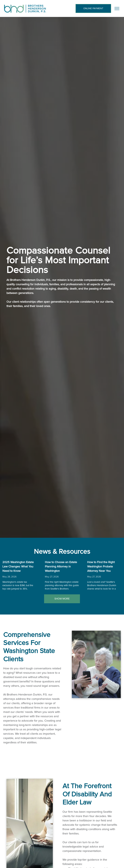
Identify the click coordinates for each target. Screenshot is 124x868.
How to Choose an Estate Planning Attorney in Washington (61, 567)
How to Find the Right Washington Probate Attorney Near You (101, 567)
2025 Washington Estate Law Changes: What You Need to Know (18, 567)
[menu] (117, 9)
